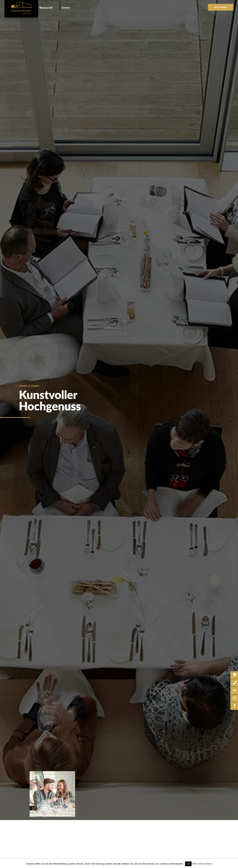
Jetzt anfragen (221, 7)
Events (66, 8)
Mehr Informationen (202, 864)
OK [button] (188, 864)
